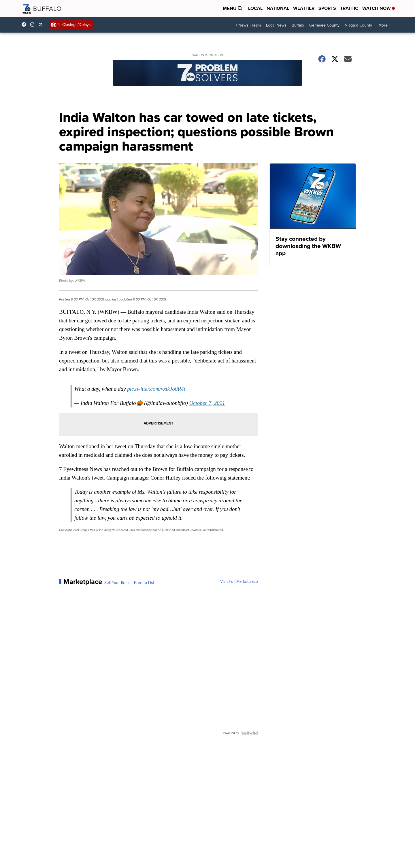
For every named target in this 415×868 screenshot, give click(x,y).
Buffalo (298, 25)
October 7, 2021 (207, 403)
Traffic (349, 8)
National (278, 8)
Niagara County (358, 25)
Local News (276, 25)
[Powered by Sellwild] (250, 733)
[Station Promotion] (207, 73)
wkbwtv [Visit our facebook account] (25, 25)
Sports (327, 8)
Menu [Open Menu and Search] (233, 9)
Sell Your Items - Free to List (129, 583)
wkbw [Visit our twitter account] (42, 25)
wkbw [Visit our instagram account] (34, 25)
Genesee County (324, 25)
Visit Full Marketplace (239, 582)
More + (385, 25)
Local (255, 8)
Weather (304, 8)
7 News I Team (248, 25)
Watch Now (379, 8)
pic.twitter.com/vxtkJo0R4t (156, 389)
